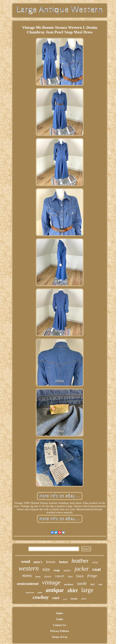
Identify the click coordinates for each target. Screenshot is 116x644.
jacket (81, 569)
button (64, 562)
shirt (73, 590)
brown (51, 562)
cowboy (41, 597)
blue (70, 576)
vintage (51, 582)
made (40, 592)
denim (48, 576)
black (80, 576)
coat (97, 569)
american (30, 592)
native (67, 570)
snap (57, 570)
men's (38, 562)
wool (26, 561)
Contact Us (60, 625)
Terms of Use (60, 637)
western (29, 568)
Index (60, 613)
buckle (74, 599)
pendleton (69, 584)
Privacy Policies (60, 631)
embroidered (28, 584)
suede (82, 583)
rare (56, 598)
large (87, 590)
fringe (92, 576)
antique (55, 590)
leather (80, 561)
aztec (84, 599)
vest (100, 584)
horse (38, 577)
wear (95, 562)
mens (27, 575)
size (46, 569)
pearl (65, 599)
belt (93, 584)
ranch (60, 576)
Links (60, 619)
